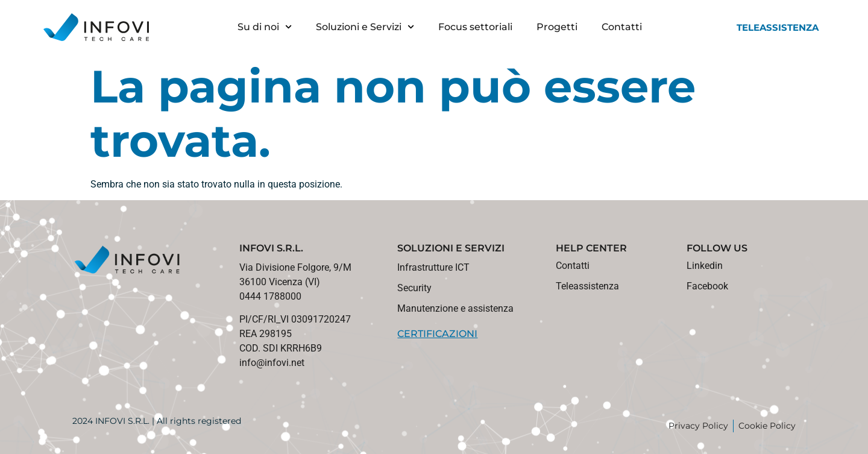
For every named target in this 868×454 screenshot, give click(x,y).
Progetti (557, 27)
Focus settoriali (475, 27)
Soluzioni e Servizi (365, 27)
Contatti (622, 27)
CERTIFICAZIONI (437, 334)
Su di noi (265, 27)
